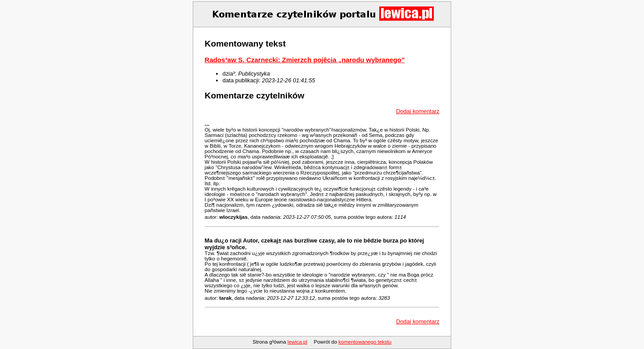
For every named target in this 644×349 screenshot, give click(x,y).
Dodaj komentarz (418, 111)
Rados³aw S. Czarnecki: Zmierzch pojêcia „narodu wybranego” (305, 60)
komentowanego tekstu (365, 342)
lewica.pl (297, 342)
